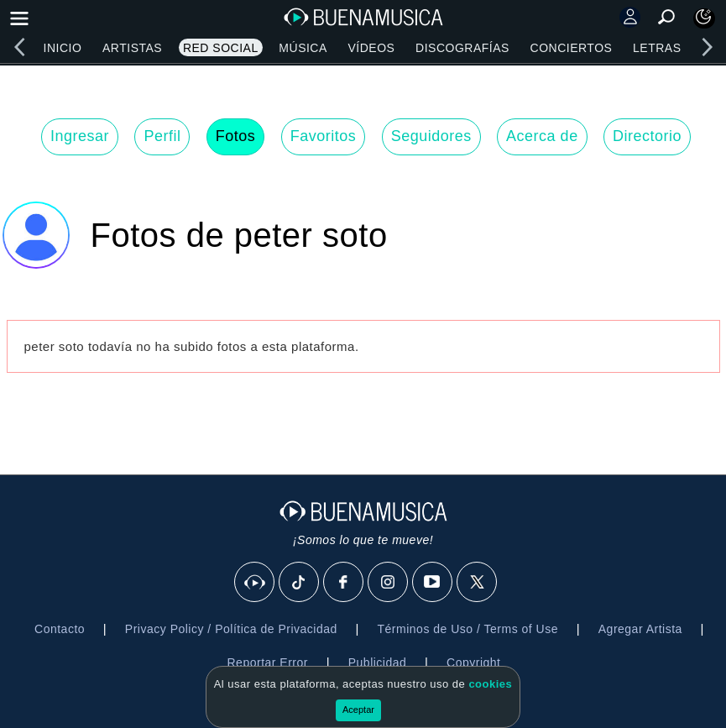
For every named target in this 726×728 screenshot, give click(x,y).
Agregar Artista (640, 629)
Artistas (132, 48)
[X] (478, 583)
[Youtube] (433, 583)
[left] (19, 47)
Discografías (462, 48)
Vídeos (371, 48)
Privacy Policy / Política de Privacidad (231, 629)
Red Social (221, 48)
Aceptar (358, 710)
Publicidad (378, 663)
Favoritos (324, 136)
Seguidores (431, 136)
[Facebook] (344, 583)
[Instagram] (389, 583)
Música (303, 48)
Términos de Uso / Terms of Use (468, 629)
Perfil (162, 136)
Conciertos (572, 48)
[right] (707, 47)
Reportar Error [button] (268, 663)
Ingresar (80, 136)
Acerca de (542, 136)
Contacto (60, 629)
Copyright (473, 663)
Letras (657, 48)
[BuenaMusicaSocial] (255, 583)
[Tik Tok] (300, 583)
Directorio (647, 136)
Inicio (63, 48)
